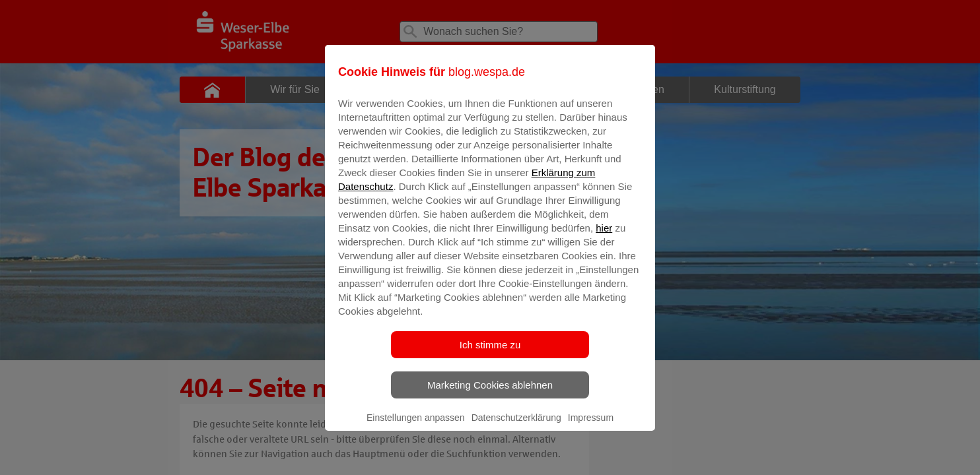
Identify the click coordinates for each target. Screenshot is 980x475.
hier (604, 237)
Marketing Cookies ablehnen (490, 394)
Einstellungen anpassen (416, 427)
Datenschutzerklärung (516, 427)
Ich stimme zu (490, 354)
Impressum (591, 427)
